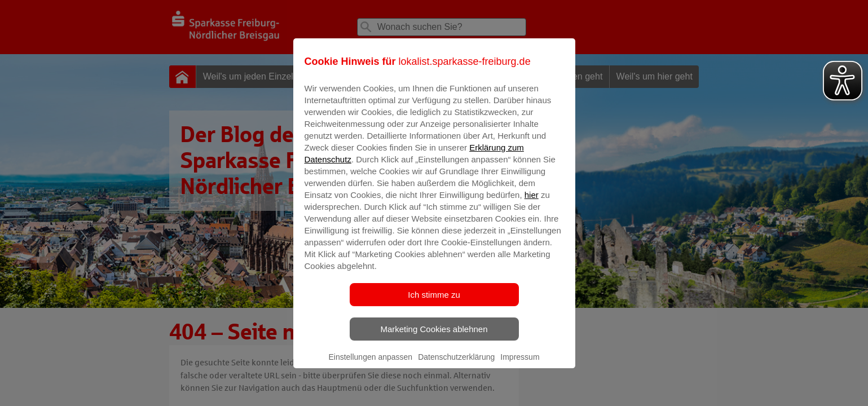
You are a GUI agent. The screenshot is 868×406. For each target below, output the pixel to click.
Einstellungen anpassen (370, 365)
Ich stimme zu (434, 303)
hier (532, 203)
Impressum (520, 365)
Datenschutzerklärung (456, 365)
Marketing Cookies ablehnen (434, 337)
